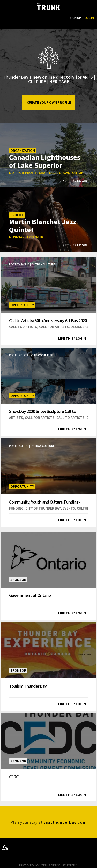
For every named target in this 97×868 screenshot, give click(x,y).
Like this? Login (73, 181)
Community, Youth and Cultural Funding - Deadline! (45, 502)
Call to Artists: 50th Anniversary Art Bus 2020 (48, 320)
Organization (23, 151)
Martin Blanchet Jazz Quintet (43, 225)
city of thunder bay (43, 508)
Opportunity (22, 305)
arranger (35, 237)
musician (17, 237)
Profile (17, 215)
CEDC (14, 777)
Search (61, 18)
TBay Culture (45, 264)
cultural (85, 508)
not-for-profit (23, 173)
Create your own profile (48, 102)
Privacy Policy (29, 865)
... (40, 18)
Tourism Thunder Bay (28, 686)
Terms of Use (51, 865)
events (69, 508)
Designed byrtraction (5, 848)
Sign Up (75, 18)
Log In (89, 18)
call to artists (23, 327)
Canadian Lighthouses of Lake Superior (45, 161)
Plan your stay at (49, 823)
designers (80, 327)
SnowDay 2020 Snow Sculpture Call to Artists (43, 411)
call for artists (54, 327)
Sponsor (18, 580)
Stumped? (69, 865)
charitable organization (61, 173)
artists (16, 418)
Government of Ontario (30, 595)
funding (16, 508)
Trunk (49, 847)
